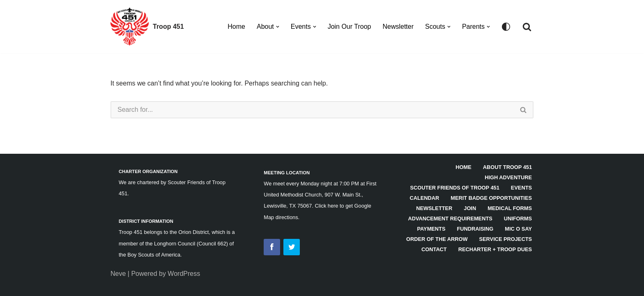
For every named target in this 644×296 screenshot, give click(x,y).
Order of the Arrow (437, 239)
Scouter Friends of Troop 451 (454, 188)
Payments (431, 229)
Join (470, 208)
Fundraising (475, 229)
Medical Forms (510, 208)
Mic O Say (518, 229)
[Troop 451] (147, 27)
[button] (278, 27)
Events (521, 188)
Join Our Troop (350, 27)
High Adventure (508, 177)
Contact (434, 249)
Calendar (425, 198)
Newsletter (398, 27)
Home (236, 27)
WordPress (184, 274)
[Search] (527, 27)
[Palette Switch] (506, 27)
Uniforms (518, 219)
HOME (463, 167)
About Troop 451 (507, 167)
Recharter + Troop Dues (495, 249)
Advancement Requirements (450, 219)
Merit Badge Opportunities (491, 198)
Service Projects (506, 239)
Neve (118, 274)
